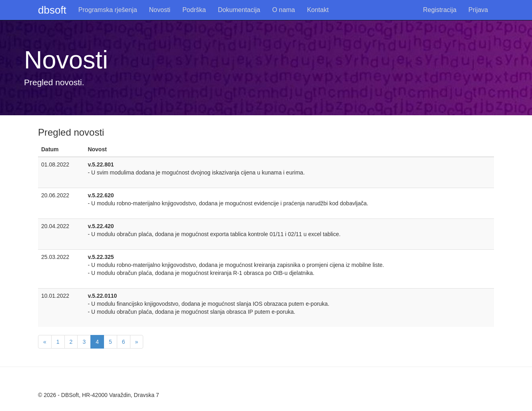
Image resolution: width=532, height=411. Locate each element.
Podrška (194, 10)
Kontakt (318, 10)
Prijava (478, 10)
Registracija (440, 10)
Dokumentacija (239, 10)
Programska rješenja (108, 10)
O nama (283, 10)
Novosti (160, 10)
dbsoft (52, 10)
